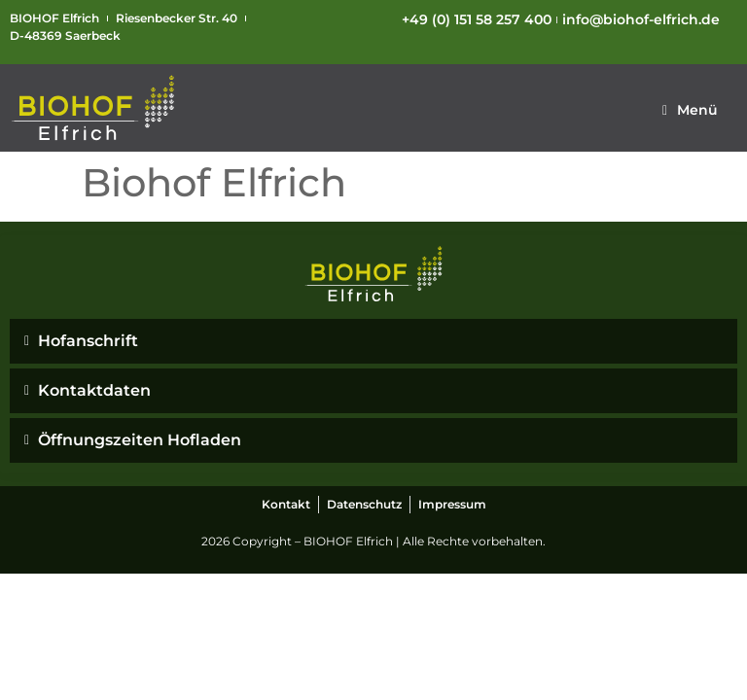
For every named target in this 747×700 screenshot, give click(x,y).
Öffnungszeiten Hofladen (140, 440)
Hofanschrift (88, 341)
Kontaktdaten (94, 390)
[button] (690, 110)
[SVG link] (93, 108)
